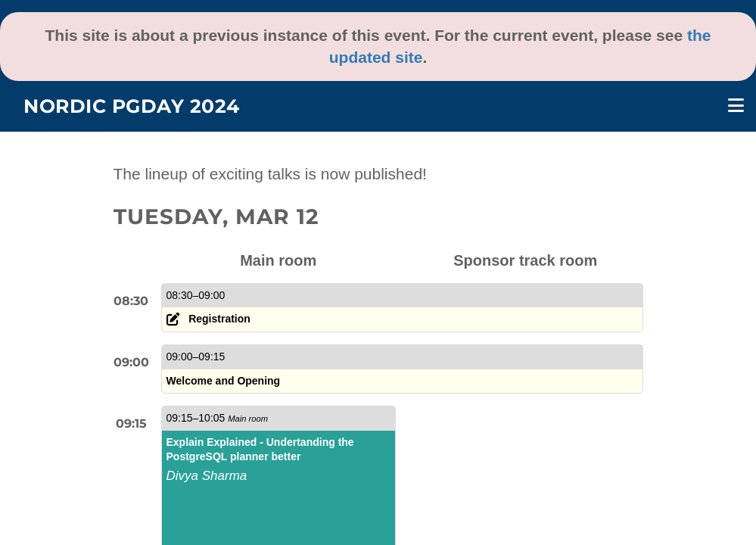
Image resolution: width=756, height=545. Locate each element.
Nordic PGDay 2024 (132, 106)
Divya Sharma (207, 476)
